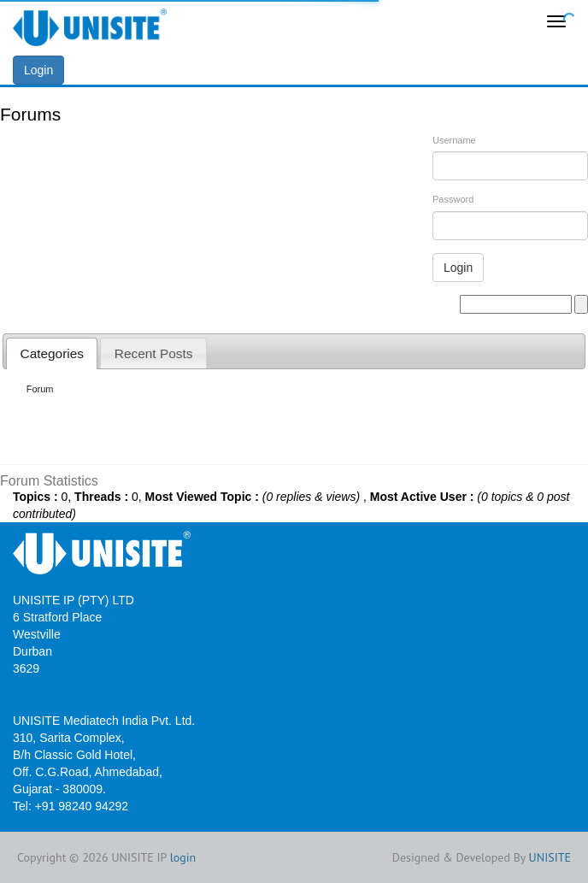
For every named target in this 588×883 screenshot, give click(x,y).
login (183, 857)
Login (38, 70)
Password (453, 199)
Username (454, 140)
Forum (40, 389)
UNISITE (550, 857)
